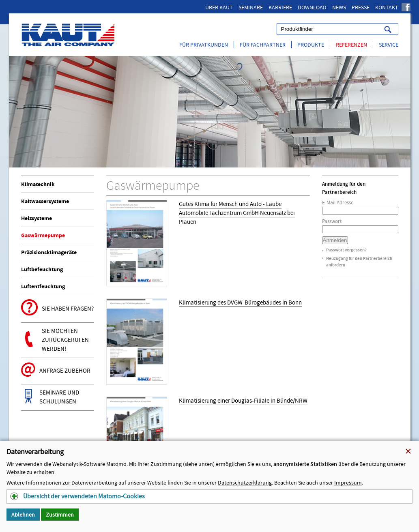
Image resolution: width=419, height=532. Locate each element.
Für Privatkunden (204, 45)
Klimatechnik (38, 184)
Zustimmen (60, 515)
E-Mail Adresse (338, 203)
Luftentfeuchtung (43, 286)
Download (312, 7)
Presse (361, 7)
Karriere (280, 7)
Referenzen (351, 45)
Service (389, 45)
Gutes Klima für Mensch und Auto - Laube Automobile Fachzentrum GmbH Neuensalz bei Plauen (237, 213)
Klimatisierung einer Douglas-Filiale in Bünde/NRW (243, 401)
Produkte (311, 45)
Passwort (332, 221)
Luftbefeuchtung (42, 269)
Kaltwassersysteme (45, 201)
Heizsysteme (37, 218)
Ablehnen (23, 515)
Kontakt (387, 7)
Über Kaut (219, 7)
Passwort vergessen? (346, 250)
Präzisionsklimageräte (49, 252)
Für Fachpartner (263, 45)
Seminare (251, 7)
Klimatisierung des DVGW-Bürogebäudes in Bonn (240, 303)
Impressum (348, 483)
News (339, 7)
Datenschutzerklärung (245, 483)
